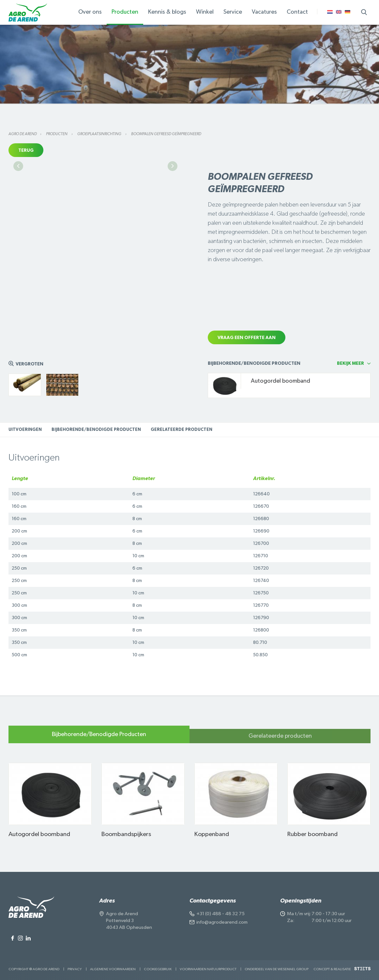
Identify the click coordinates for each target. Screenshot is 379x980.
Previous (18, 224)
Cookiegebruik (158, 969)
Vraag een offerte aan (247, 338)
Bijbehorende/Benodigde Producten (96, 430)
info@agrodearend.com (222, 922)
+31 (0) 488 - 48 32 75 (220, 914)
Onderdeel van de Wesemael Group (277, 969)
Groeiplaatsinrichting (100, 134)
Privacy (75, 969)
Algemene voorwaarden (113, 969)
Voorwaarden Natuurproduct (208, 969)
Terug (26, 150)
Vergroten (30, 364)
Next (173, 224)
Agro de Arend (23, 134)
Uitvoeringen (25, 430)
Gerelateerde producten (182, 430)
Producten (57, 134)
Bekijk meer (350, 363)
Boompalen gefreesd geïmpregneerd (166, 134)
